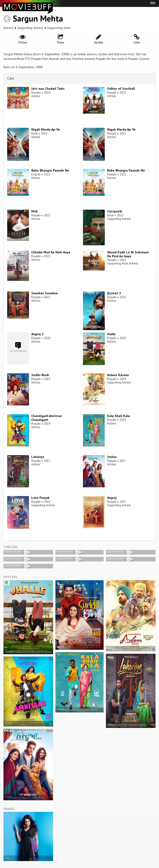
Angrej (112, 498)
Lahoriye (38, 457)
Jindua (112, 457)
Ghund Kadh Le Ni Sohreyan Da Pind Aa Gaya (128, 254)
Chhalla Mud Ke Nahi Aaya (51, 252)
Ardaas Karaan (118, 375)
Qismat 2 (114, 293)
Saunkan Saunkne (45, 293)
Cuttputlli (115, 211)
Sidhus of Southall (121, 89)
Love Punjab (40, 498)
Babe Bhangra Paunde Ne (50, 170)
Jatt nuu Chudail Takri (48, 89)
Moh (35, 211)
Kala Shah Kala (118, 416)
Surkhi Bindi (40, 375)
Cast (11, 78)
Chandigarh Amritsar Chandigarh (47, 418)
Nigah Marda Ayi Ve (46, 129)
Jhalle (111, 334)
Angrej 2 (37, 334)
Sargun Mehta (38, 18)
